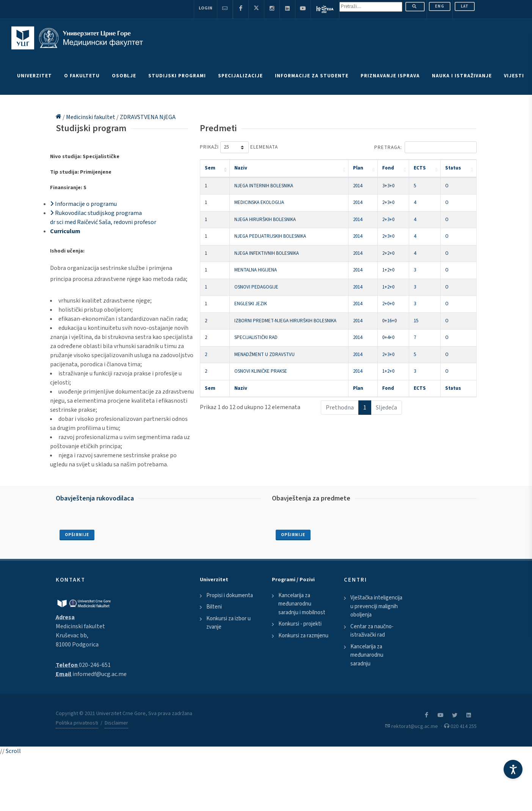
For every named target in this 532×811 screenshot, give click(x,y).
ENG (440, 6)
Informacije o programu (83, 204)
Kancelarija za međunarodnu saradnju (367, 655)
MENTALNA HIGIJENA (256, 270)
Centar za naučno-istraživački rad (372, 631)
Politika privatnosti (77, 723)
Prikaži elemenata (239, 147)
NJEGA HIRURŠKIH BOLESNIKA (265, 220)
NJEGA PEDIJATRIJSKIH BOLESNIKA (270, 236)
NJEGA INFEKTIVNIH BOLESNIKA (267, 253)
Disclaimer (116, 723)
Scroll (13, 751)
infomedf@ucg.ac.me (100, 674)
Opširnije (77, 535)
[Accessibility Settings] (513, 769)
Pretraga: (425, 147)
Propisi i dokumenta (230, 595)
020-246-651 (95, 665)
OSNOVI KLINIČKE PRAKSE (261, 371)
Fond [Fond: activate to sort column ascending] (388, 168)
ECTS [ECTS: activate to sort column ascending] (420, 168)
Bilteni (214, 607)
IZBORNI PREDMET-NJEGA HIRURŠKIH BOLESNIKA (285, 321)
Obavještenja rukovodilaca (95, 498)
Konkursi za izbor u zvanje (228, 623)
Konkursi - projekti (300, 624)
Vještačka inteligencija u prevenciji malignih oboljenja (376, 606)
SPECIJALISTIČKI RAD (256, 337)
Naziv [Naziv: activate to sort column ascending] (241, 168)
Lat (465, 6)
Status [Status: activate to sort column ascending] (453, 168)
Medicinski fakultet (91, 117)
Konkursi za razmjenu (303, 636)
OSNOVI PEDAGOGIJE (256, 287)
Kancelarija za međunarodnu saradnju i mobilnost (302, 604)
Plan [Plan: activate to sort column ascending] (358, 168)
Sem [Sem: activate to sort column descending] (210, 168)
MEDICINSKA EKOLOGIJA (259, 202)
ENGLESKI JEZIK (251, 304)
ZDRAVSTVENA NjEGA (148, 117)
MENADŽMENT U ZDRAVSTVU (264, 355)
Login (206, 8)
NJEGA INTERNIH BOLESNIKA (264, 186)
